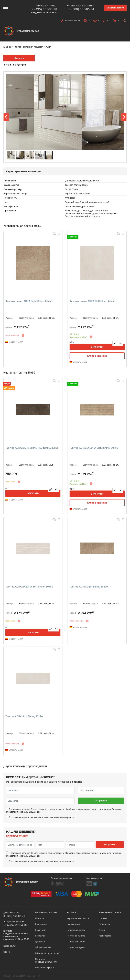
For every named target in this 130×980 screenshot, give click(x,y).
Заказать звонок (115, 8)
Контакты (40, 936)
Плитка (17, 47)
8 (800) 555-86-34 (81, 9)
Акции (102, 930)
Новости (39, 918)
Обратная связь (43, 947)
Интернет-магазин (46, 913)
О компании (41, 924)
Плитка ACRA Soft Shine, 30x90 (24, 716)
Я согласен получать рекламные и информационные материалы (41, 817)
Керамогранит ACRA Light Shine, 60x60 (29, 301)
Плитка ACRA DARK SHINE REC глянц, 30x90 (32, 448)
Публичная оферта (44, 968)
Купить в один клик (97, 356)
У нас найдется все (110, 913)
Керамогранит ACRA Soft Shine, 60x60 (93, 301)
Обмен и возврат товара (47, 953)
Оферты (34, 809)
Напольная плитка (76, 930)
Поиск (7, 952)
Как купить (41, 930)
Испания (28, 47)
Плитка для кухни (76, 947)
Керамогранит (74, 924)
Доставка (40, 942)
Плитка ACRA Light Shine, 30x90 (89, 587)
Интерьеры (104, 924)
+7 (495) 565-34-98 (44, 9)
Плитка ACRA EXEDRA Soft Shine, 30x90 (29, 587)
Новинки (103, 918)
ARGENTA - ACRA (14, 342)
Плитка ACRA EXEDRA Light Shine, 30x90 (94, 448)
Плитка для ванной (77, 942)
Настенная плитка (76, 936)
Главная (7, 47)
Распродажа (105, 936)
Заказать (33, 493)
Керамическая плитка (78, 918)
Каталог (72, 913)
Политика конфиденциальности (46, 960)
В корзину (97, 347)
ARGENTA (39, 47)
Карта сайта (9, 946)
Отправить (101, 801)
